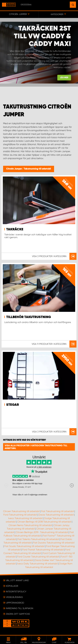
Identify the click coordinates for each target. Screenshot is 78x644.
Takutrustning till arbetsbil (37, 169)
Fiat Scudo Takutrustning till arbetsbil (24, 546)
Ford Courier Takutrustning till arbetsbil (38, 557)
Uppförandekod (15, 603)
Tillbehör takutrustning (29, 317)
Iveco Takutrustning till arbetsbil (25, 518)
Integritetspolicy (16, 592)
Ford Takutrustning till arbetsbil (20, 515)
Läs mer (64, 78)
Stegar (13, 405)
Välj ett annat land (17, 580)
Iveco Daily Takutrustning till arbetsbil (37, 564)
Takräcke (15, 229)
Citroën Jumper (14, 169)
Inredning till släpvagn (20, 608)
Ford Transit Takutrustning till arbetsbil (43, 550)
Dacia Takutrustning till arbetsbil (56, 515)
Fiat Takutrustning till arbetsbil (57, 511)
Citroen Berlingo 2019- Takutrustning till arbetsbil (42, 532)
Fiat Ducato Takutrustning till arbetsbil (54, 543)
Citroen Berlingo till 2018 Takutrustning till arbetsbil (44, 522)
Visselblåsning (14, 597)
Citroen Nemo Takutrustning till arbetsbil (30, 525)
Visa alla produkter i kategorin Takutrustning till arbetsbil (36, 447)
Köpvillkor (12, 586)
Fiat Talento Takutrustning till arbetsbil (38, 539)
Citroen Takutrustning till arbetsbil (21, 511)
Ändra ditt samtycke (18, 614)
